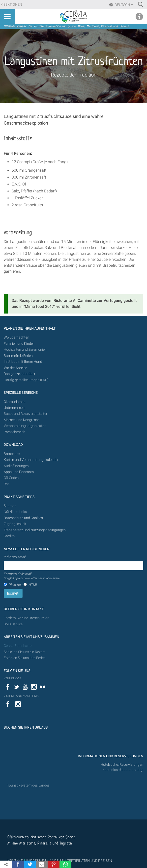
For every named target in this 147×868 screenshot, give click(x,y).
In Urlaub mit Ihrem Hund (23, 362)
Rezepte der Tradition (74, 75)
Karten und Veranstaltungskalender (31, 460)
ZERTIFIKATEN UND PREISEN (90, 861)
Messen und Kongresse (22, 420)
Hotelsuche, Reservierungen (122, 765)
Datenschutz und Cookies (24, 518)
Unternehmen (14, 408)
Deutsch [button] (124, 5)
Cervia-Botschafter (18, 646)
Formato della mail (32, 576)
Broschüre (12, 454)
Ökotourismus (15, 402)
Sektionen (13, 5)
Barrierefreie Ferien (19, 356)
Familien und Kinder (19, 344)
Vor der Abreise (15, 368)
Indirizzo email (15, 557)
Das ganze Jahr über (20, 374)
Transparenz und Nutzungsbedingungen (35, 530)
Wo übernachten (16, 337)
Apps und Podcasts (19, 472)
